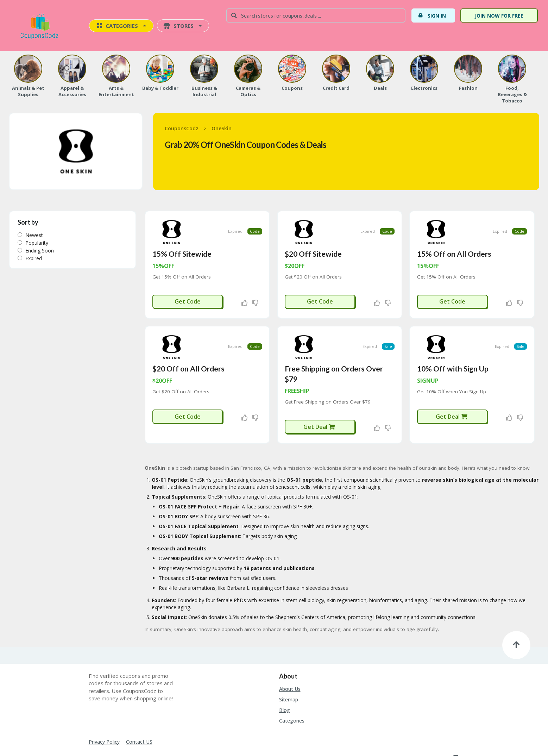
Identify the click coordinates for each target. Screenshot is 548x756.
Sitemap (289, 682)
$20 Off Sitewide (313, 245)
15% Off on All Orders (454, 245)
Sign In (432, 15)
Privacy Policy (104, 724)
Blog (285, 692)
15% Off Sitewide (182, 245)
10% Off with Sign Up (453, 351)
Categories (292, 703)
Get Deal (319, 409)
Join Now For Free (499, 16)
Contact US (139, 724)
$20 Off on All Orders (188, 351)
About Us (290, 671)
